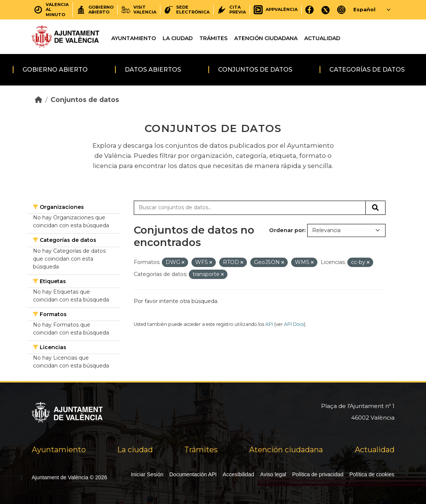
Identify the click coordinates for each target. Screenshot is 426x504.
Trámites (213, 38)
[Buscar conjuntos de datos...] (250, 208)
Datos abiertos (153, 70)
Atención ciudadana (266, 38)
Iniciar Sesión (147, 474)
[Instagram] (342, 10)
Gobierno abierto (55, 70)
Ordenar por (287, 230)
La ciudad (178, 38)
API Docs (294, 324)
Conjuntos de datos (255, 70)
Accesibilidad (238, 474)
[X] (326, 10)
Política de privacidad (318, 474)
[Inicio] (39, 100)
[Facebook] (310, 10)
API (269, 324)
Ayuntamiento (134, 38)
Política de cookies (372, 474)
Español (364, 9)
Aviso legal (273, 474)
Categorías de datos (367, 70)
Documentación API (193, 474)
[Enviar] (375, 208)
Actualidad (322, 38)
